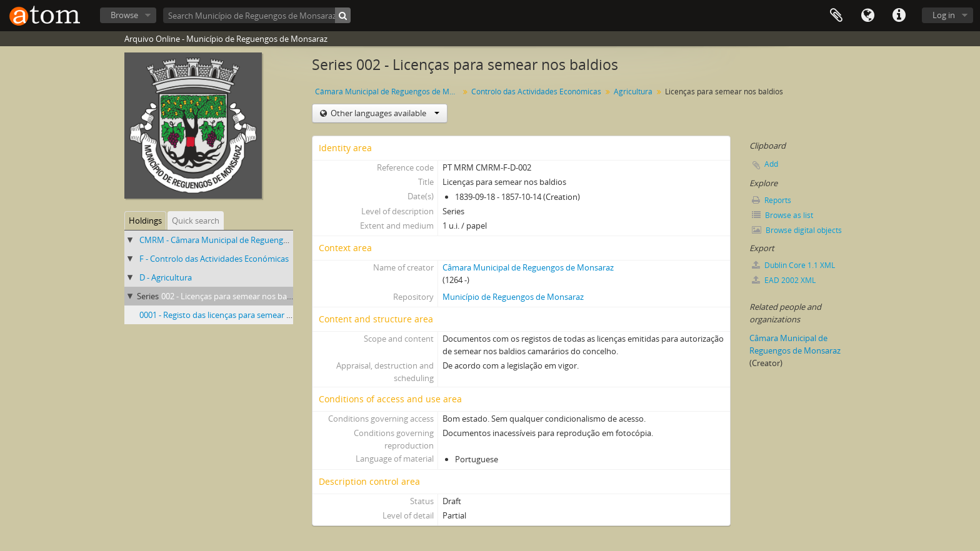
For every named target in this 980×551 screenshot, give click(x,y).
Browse (124, 15)
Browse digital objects (797, 230)
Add (771, 164)
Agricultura (633, 92)
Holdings (145, 221)
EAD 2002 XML (784, 280)
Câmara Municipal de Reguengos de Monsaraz (388, 92)
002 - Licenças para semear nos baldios (233, 296)
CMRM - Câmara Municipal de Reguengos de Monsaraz (241, 240)
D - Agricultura (166, 277)
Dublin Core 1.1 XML (793, 265)
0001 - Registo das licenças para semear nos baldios (234, 315)
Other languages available (384, 113)
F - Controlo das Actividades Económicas (214, 259)
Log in (944, 15)
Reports (772, 200)
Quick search (196, 221)
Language (867, 16)
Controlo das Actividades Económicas (536, 92)
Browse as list (782, 215)
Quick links (899, 16)
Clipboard (836, 16)
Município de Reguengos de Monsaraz (513, 297)
